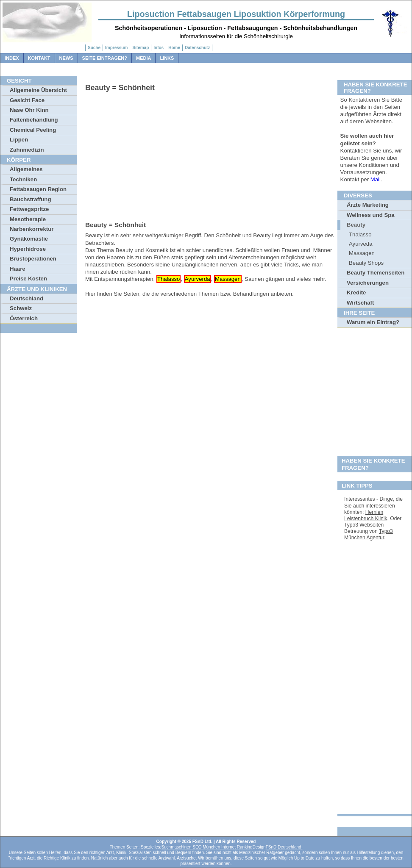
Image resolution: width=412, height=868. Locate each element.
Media (143, 58)
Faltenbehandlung (34, 120)
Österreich (24, 318)
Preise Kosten (28, 279)
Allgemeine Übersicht (38, 90)
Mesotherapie (28, 219)
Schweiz (21, 308)
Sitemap (141, 48)
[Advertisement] (210, 155)
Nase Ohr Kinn (29, 110)
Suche (94, 48)
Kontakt (39, 58)
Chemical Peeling (33, 130)
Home (174, 48)
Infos (159, 48)
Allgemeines (26, 169)
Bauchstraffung (30, 199)
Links (167, 58)
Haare (18, 269)
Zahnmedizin (27, 150)
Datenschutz (197, 48)
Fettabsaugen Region (38, 189)
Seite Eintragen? (105, 58)
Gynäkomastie (29, 239)
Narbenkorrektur (32, 229)
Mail (376, 179)
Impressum (116, 48)
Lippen (19, 140)
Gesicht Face (27, 100)
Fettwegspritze (29, 209)
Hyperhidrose (28, 249)
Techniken (23, 179)
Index (12, 58)
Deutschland (26, 298)
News (66, 58)
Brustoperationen (33, 259)
